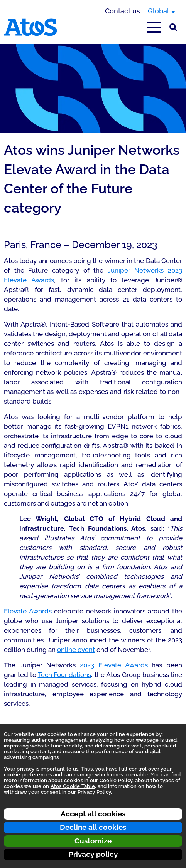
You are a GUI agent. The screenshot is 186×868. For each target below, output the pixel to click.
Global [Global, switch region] (158, 11)
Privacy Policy (94, 792)
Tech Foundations (65, 675)
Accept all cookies (93, 814)
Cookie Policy (116, 780)
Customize (93, 841)
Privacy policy (93, 854)
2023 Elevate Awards (114, 665)
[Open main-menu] (154, 27)
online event (76, 650)
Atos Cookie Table (73, 786)
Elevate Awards (28, 611)
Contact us (123, 11)
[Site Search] (173, 27)
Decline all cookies (93, 827)
